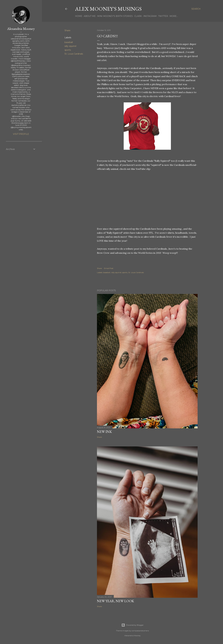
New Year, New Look (115, 601)
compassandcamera (140, 631)
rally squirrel (70, 46)
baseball (69, 42)
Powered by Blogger (133, 625)
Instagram (150, 16)
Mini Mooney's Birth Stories (115, 16)
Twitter (163, 16)
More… (174, 16)
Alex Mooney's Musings (108, 9)
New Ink (104, 432)
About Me (90, 16)
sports (68, 50)
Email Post (109, 268)
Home (79, 16)
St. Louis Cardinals (74, 54)
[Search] (196, 9)
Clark (138, 16)
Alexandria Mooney (21, 29)
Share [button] (67, 30)
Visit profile (21, 134)
